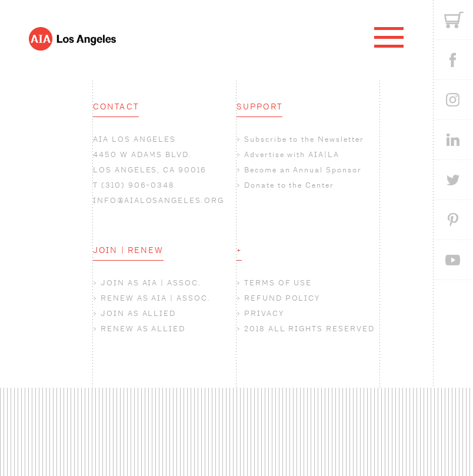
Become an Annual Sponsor (303, 170)
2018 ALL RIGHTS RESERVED (309, 329)
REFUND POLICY (282, 298)
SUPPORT (259, 106)
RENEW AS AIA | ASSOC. (156, 298)
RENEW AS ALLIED (143, 329)
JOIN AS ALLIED (138, 313)
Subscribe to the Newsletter (304, 139)
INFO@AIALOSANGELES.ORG (159, 200)
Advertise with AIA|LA (292, 154)
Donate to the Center (289, 185)
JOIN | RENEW (128, 250)
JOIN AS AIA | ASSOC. (151, 283)
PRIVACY (264, 313)
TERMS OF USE (278, 283)
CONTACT (116, 106)
